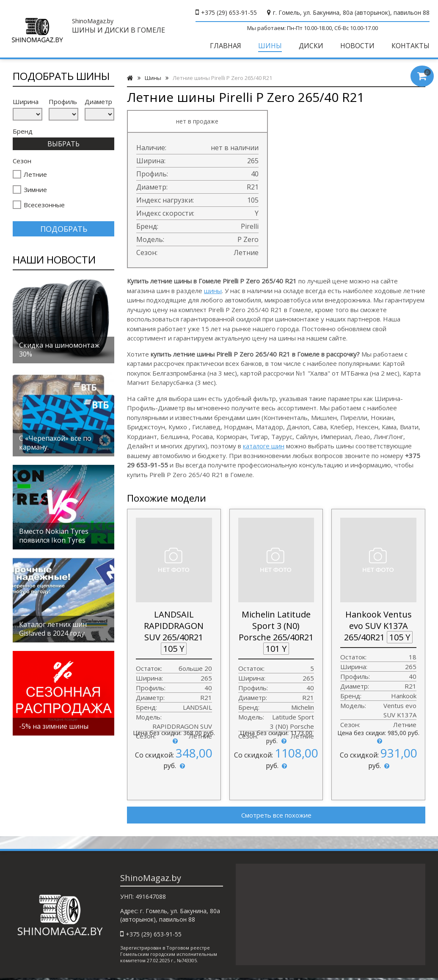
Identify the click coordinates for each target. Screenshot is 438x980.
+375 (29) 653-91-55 (229, 12)
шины (213, 291)
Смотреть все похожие (276, 815)
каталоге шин (264, 446)
